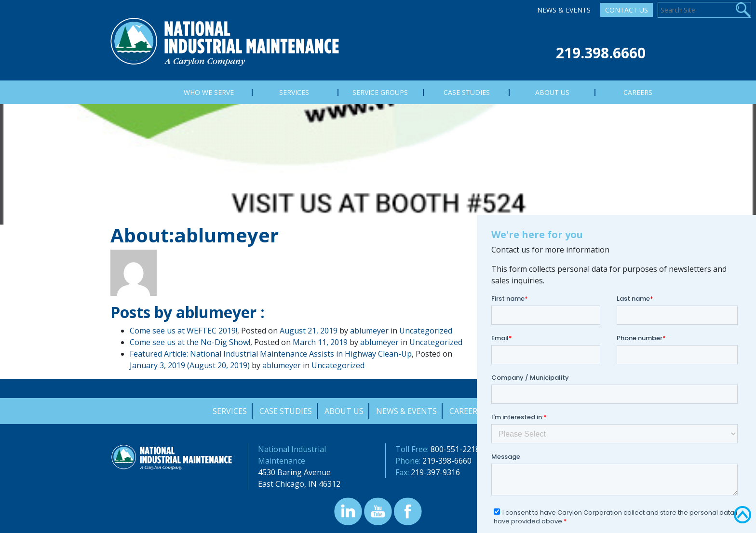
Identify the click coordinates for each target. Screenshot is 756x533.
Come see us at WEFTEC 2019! (183, 331)
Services (230, 411)
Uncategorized (426, 331)
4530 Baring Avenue (294, 472)
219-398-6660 (447, 461)
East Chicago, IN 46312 (299, 484)
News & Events (564, 10)
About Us (344, 411)
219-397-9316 (435, 472)
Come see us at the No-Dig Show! (190, 342)
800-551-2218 (455, 449)
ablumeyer (369, 331)
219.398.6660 (601, 53)
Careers (466, 411)
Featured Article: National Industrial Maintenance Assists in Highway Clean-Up (271, 354)
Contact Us (627, 10)
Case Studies (286, 411)
